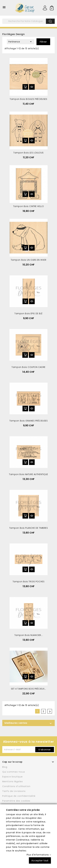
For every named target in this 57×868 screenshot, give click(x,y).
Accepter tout (40, 860)
